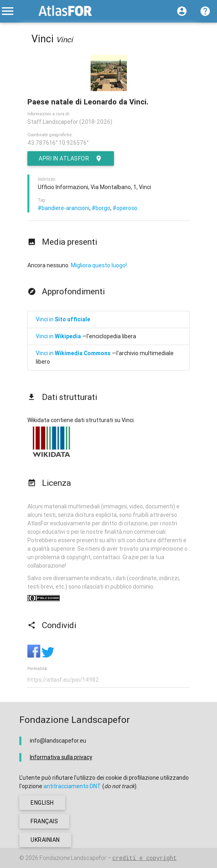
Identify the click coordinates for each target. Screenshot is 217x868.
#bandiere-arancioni (64, 208)
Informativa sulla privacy (61, 757)
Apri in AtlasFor (71, 158)
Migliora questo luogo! (99, 265)
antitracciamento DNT (72, 786)
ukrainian (45, 840)
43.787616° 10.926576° (58, 143)
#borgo (101, 208)
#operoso (125, 208)
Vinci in (63, 319)
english (42, 803)
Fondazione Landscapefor (73, 858)
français (44, 821)
